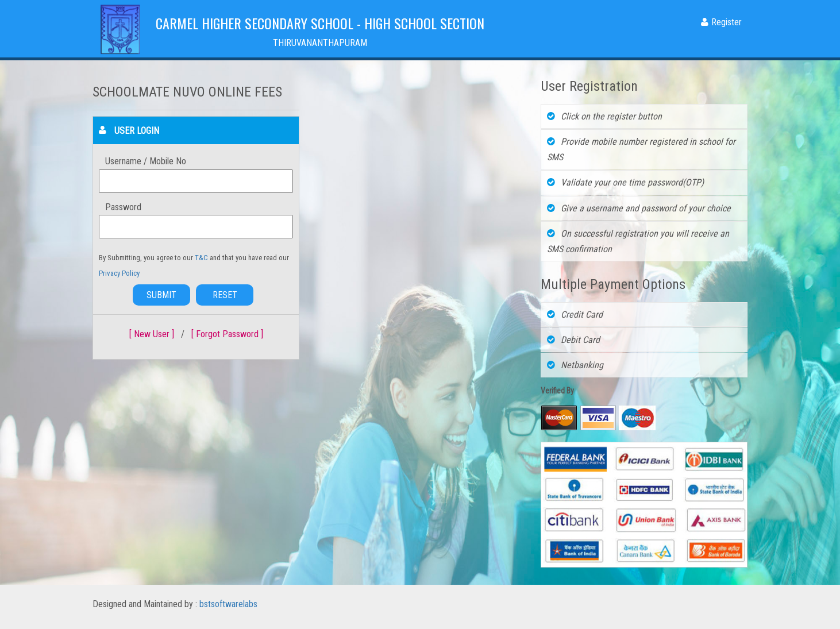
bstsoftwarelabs (228, 604)
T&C (202, 258)
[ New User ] (152, 334)
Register (721, 22)
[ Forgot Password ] (227, 334)
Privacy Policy (119, 273)
